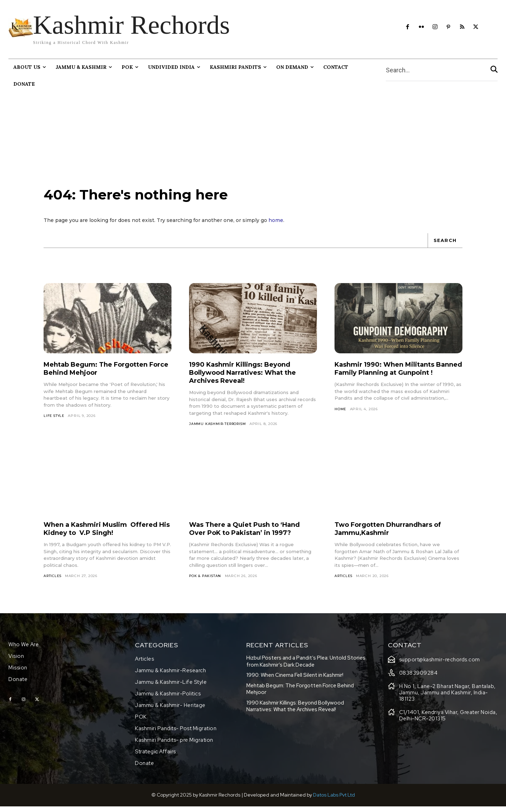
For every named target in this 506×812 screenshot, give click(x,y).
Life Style (55, 421)
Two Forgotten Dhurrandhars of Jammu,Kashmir (394, 534)
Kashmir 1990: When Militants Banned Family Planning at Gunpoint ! (390, 377)
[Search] (494, 70)
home (276, 225)
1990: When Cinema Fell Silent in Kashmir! (295, 681)
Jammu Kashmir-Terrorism (219, 429)
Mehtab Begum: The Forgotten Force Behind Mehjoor (102, 373)
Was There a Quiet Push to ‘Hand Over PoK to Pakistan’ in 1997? (251, 534)
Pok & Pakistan (206, 581)
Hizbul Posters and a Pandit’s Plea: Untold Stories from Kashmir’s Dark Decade (306, 667)
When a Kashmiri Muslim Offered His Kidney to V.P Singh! (106, 534)
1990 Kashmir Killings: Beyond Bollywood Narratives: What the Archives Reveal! (249, 377)
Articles (53, 581)
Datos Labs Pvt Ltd (334, 800)
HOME (340, 422)
